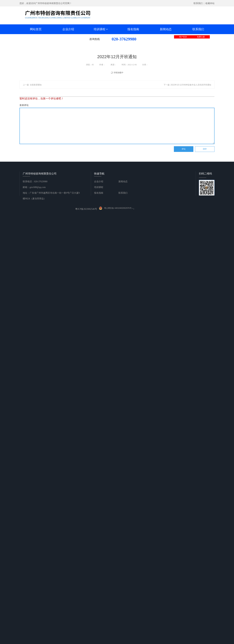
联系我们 (198, 29)
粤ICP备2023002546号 (86, 209)
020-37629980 (124, 39)
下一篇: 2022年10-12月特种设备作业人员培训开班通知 (187, 85)
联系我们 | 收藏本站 (204, 3)
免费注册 (201, 37)
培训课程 (101, 29)
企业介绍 (68, 29)
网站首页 (36, 29)
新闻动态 (166, 29)
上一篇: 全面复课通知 (32, 85)
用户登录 (183, 37)
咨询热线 (95, 39)
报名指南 (133, 29)
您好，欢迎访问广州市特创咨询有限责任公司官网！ (46, 3)
